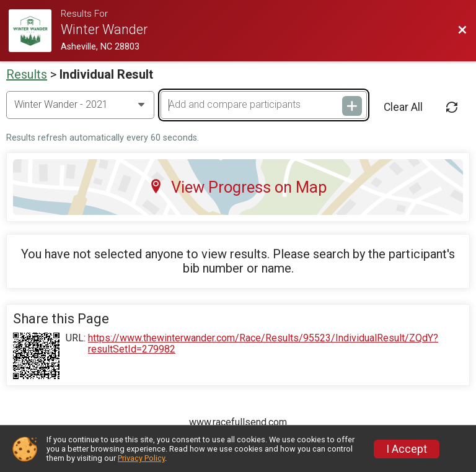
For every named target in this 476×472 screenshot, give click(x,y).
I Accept (407, 449)
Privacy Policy (141, 458)
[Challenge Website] (35, 31)
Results (27, 74)
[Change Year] (80, 105)
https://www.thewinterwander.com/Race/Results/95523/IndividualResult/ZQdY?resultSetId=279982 (263, 344)
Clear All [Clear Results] (403, 107)
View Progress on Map (238, 187)
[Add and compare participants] (263, 105)
